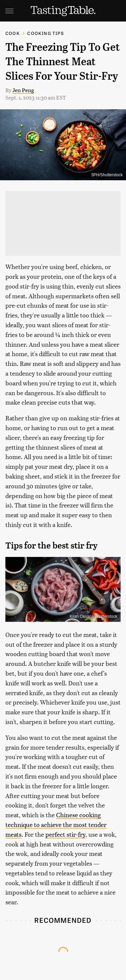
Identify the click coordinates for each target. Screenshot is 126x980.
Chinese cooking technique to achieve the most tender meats (56, 824)
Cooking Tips (45, 33)
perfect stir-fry (65, 834)
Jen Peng (23, 90)
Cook (13, 33)
